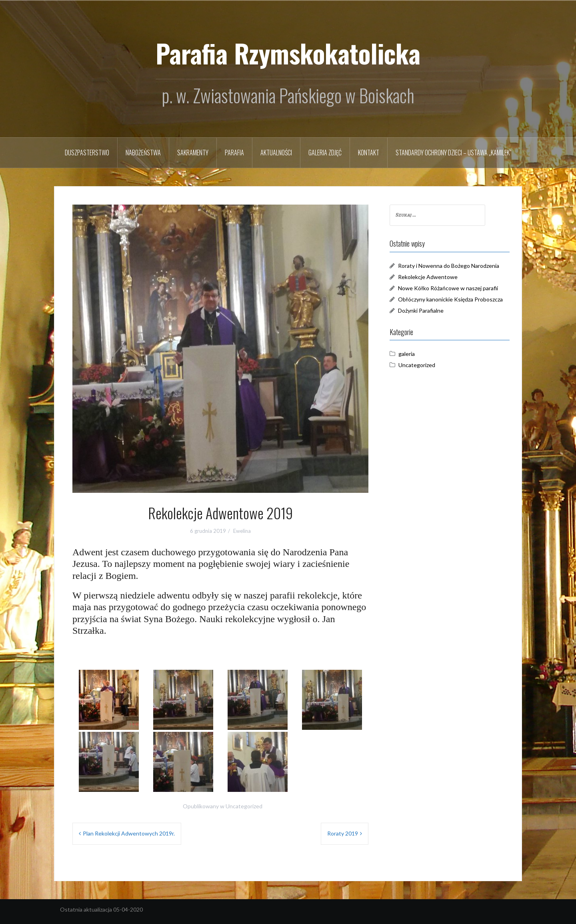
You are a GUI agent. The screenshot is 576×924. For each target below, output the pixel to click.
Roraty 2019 (343, 833)
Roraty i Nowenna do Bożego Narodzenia (449, 266)
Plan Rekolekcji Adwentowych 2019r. (129, 833)
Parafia (234, 153)
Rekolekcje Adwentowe (428, 277)
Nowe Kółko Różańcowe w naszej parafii (448, 288)
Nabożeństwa (143, 153)
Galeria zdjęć (325, 153)
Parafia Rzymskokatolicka (288, 53)
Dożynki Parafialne (421, 310)
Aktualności (276, 153)
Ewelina (242, 531)
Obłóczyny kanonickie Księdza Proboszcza (450, 299)
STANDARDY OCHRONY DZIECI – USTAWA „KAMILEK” (454, 153)
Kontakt (369, 153)
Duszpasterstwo (87, 153)
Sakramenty (193, 153)
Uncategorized (244, 806)
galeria (407, 354)
